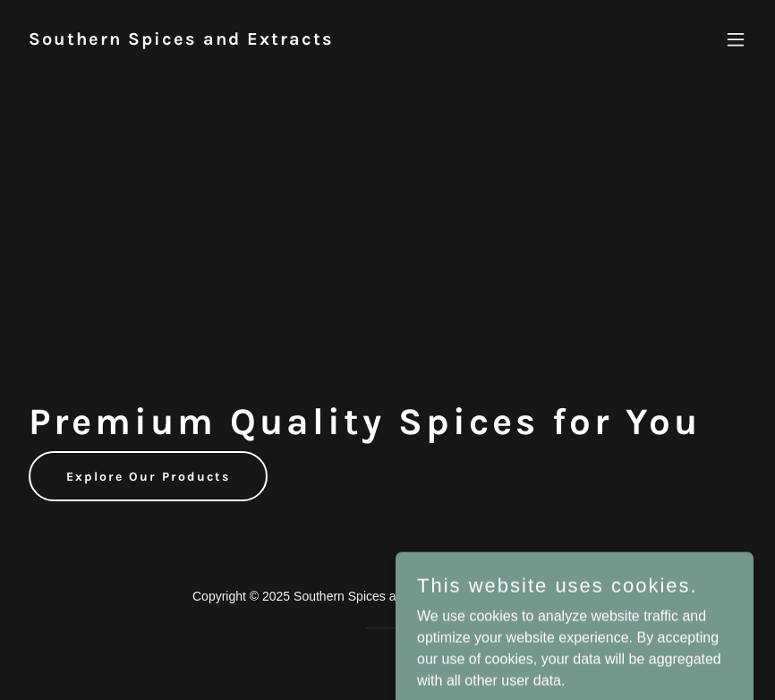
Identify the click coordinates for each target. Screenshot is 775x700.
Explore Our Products (148, 477)
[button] (736, 39)
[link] (181, 40)
